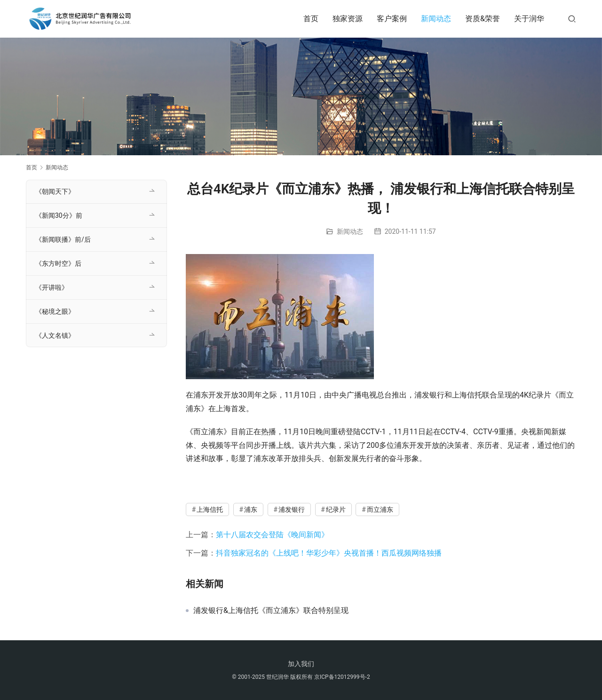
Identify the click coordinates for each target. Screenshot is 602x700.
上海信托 (210, 509)
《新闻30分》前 (59, 215)
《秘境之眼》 (55, 311)
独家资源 (348, 19)
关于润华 (529, 19)
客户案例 (392, 19)
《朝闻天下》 (55, 191)
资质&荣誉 (483, 19)
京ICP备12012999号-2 (342, 677)
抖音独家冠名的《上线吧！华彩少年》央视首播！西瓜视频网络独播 (329, 553)
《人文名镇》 (55, 335)
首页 (311, 19)
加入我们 (301, 664)
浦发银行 (292, 509)
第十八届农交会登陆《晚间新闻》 (272, 535)
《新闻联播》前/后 (63, 239)
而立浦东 (380, 509)
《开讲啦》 (52, 287)
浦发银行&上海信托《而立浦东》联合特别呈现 (271, 611)
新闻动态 (436, 19)
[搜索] (572, 19)
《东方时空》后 (58, 263)
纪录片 (336, 509)
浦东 (251, 509)
